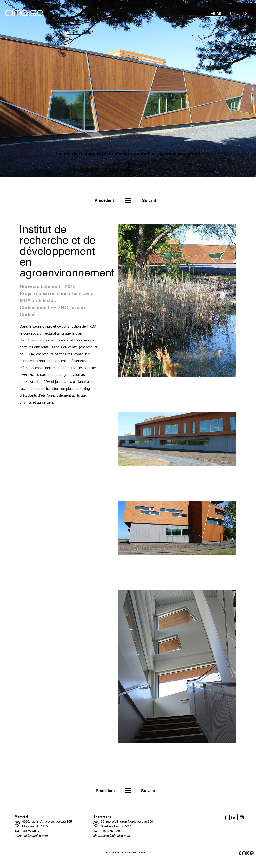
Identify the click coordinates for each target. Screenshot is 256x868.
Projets (239, 13)
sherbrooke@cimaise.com (112, 836)
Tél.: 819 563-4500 (107, 831)
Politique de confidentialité (126, 853)
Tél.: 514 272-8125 (28, 831)
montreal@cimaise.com (31, 836)
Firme (217, 13)
